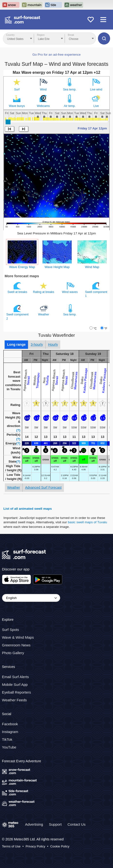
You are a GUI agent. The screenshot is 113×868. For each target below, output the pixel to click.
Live (96, 106)
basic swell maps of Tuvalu (87, 522)
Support (55, 824)
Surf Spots (10, 630)
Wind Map (92, 267)
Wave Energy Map (22, 267)
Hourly (53, 344)
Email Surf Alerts (15, 677)
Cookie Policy (60, 846)
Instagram (10, 732)
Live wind (96, 90)
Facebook (10, 724)
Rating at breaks (44, 288)
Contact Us (77, 824)
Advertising (34, 824)
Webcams (43, 106)
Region (41, 35)
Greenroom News (16, 645)
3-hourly (37, 344)
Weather (44, 310)
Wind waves (70, 288)
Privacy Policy (35, 846)
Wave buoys (17, 106)
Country (10, 35)
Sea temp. (70, 90)
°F (106, 329)
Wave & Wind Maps (18, 637)
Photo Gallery (13, 653)
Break (71, 35)
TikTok (7, 739)
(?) (18, 430)
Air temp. (70, 106)
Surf (17, 90)
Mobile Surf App (15, 685)
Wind (43, 90)
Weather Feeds (14, 700)
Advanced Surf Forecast (43, 487)
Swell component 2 (17, 312)
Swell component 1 (96, 290)
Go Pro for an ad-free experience (56, 55)
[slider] (8, 122)
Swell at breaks (18, 288)
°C (95, 329)
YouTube (9, 747)
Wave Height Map (57, 267)
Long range (16, 344)
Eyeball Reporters (16, 692)
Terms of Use (11, 846)
